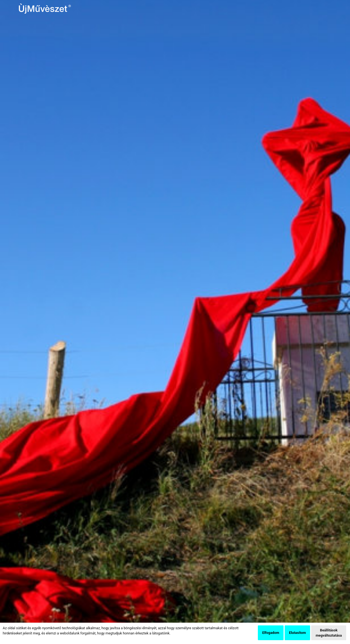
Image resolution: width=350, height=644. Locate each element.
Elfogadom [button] (271, 633)
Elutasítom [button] (297, 633)
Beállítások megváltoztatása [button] (329, 633)
